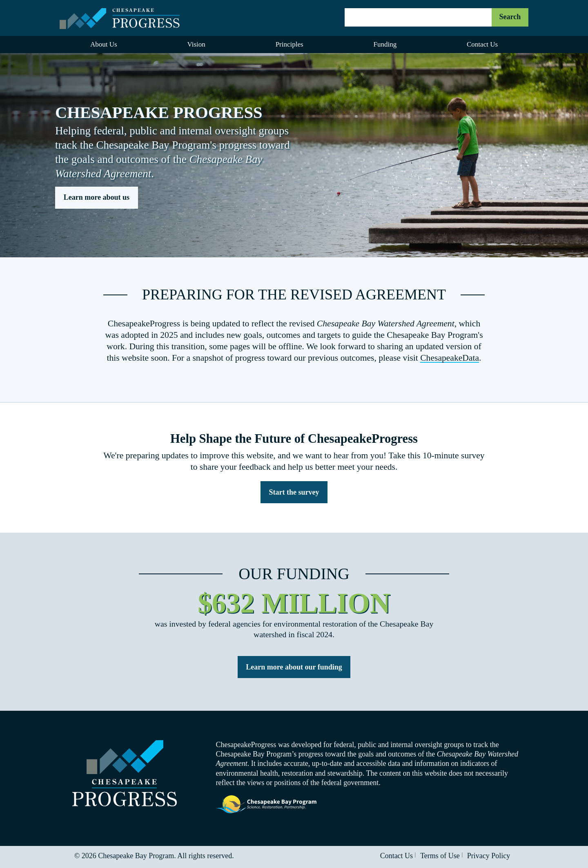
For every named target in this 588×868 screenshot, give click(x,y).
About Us (104, 44)
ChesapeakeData (450, 358)
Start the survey (294, 492)
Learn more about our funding (294, 667)
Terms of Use (440, 856)
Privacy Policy (489, 856)
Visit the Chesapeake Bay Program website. (267, 805)
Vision (196, 44)
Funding (385, 44)
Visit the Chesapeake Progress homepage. (125, 773)
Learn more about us (97, 197)
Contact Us (482, 44)
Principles (290, 44)
